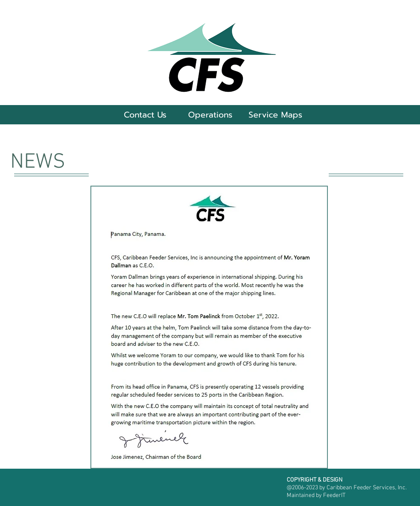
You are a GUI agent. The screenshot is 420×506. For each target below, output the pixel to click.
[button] (210, 115)
